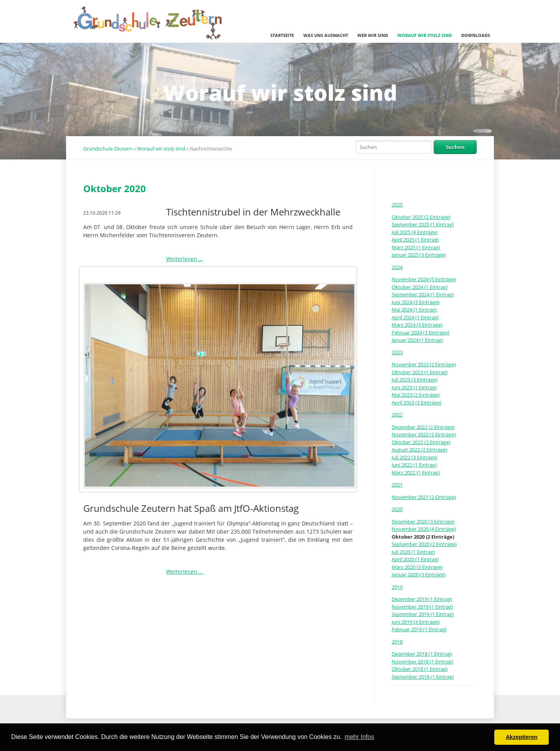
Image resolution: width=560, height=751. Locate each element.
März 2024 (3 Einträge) (417, 325)
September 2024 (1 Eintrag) (423, 294)
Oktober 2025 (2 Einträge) (421, 217)
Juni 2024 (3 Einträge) (416, 302)
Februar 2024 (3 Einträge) (420, 333)
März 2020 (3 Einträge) (417, 567)
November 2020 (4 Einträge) (424, 529)
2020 (397, 509)
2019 (397, 587)
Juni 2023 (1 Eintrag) (414, 387)
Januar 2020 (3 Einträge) (419, 574)
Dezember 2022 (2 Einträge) (423, 427)
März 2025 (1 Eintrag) (416, 247)
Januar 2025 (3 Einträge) (419, 255)
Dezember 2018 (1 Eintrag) (422, 654)
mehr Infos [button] (359, 737)
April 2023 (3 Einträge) (416, 403)
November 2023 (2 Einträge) (424, 364)
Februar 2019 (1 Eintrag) (419, 629)
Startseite (282, 35)
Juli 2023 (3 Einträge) (415, 380)
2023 (397, 352)
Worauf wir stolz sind (425, 35)
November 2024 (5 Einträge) (424, 279)
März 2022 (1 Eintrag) (416, 473)
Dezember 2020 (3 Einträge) (423, 522)
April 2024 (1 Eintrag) (415, 317)
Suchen (455, 147)
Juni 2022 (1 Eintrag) (414, 465)
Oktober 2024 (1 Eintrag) (420, 287)
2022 (397, 415)
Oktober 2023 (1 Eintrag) (420, 372)
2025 (397, 205)
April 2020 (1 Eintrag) (415, 559)
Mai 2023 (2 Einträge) (416, 395)
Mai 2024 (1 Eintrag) (414, 310)
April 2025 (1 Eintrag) (415, 240)
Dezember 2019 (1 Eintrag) (422, 599)
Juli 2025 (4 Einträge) (415, 232)
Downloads (476, 35)
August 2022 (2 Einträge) (419, 450)
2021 (397, 485)
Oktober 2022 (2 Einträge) (421, 442)
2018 (397, 642)
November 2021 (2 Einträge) (424, 497)
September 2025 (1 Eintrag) (423, 224)
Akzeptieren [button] (521, 737)
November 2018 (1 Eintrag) (422, 662)
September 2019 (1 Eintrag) (423, 614)
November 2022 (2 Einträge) (424, 434)
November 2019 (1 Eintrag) (422, 607)
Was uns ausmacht (326, 35)
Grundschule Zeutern (108, 149)
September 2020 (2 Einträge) (424, 544)
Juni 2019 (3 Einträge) (416, 622)
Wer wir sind (373, 35)
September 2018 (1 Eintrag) (423, 677)
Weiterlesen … (185, 259)
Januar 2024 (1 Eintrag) (417, 340)
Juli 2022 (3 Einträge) (415, 457)
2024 (397, 267)
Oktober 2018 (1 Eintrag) (420, 669)
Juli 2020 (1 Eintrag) (413, 552)
